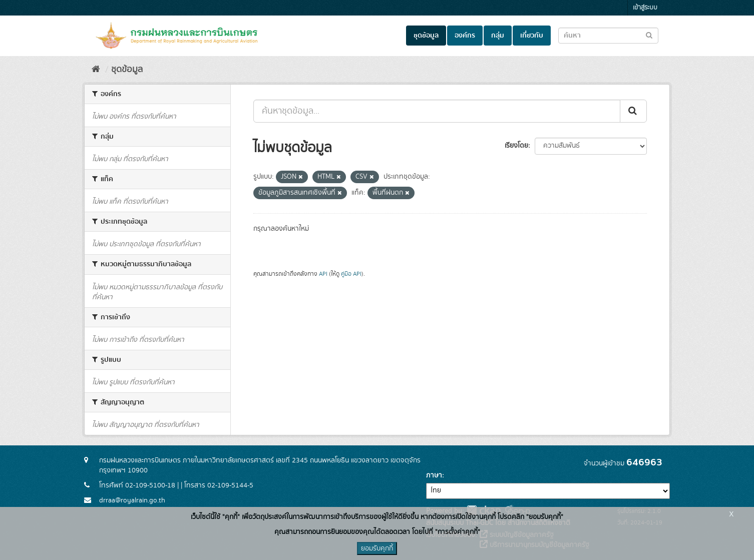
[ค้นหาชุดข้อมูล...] (437, 111)
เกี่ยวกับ (532, 36)
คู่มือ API (351, 274)
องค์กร (465, 36)
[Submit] (633, 111)
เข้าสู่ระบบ (645, 8)
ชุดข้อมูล (426, 36)
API (323, 274)
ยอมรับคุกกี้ (377, 548)
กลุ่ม (498, 36)
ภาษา (434, 475)
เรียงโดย (516, 146)
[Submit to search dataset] (649, 35)
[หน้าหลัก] (96, 70)
